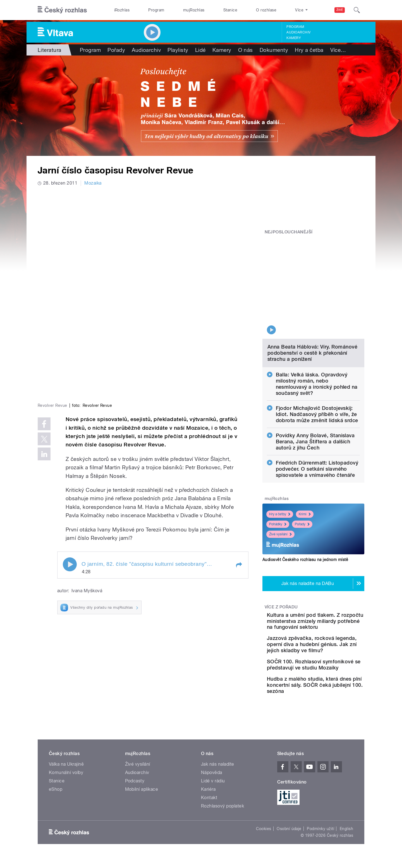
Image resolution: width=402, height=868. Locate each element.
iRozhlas (122, 10)
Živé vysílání (280, 490)
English (346, 817)
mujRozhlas (194, 10)
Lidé (200, 50)
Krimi (305, 470)
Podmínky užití (320, 817)
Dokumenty (274, 50)
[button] (239, 473)
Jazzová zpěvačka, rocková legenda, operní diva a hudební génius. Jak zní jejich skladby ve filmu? (330, 615)
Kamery (294, 38)
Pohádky (278, 480)
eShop (56, 777)
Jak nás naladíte (218, 752)
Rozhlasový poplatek (222, 794)
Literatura (50, 50)
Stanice (230, 10)
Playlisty (178, 50)
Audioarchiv (298, 32)
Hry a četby (280, 470)
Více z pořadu (281, 562)
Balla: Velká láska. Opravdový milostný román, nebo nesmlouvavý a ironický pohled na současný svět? (317, 339)
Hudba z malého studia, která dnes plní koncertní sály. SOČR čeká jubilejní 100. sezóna (328, 670)
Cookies (264, 817)
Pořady (116, 50)
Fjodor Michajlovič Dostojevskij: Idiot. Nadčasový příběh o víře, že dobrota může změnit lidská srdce (317, 370)
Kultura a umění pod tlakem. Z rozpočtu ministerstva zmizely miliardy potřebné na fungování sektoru (323, 583)
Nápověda (212, 761)
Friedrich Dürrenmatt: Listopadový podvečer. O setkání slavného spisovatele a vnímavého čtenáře (317, 424)
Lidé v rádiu (213, 769)
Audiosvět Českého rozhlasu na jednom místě (305, 515)
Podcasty (135, 769)
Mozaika (93, 183)
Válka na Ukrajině (66, 752)
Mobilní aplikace (142, 777)
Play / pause (70, 472)
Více (338, 50)
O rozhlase (266, 10)
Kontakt (209, 786)
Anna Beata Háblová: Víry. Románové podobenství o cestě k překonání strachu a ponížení (312, 308)
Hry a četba (309, 50)
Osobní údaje (289, 817)
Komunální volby (66, 761)
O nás (246, 50)
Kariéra (208, 777)
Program (156, 10)
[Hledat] (357, 10)
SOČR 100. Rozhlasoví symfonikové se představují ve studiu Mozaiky (331, 642)
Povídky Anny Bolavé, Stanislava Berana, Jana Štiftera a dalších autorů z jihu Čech (315, 397)
